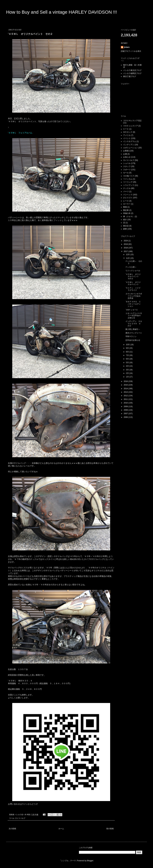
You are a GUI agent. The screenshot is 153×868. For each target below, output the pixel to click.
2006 (126, 417)
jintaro (127, 47)
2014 (126, 389)
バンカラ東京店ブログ (132, 70)
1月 (128, 377)
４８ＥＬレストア (131, 126)
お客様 (126, 151)
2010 (126, 403)
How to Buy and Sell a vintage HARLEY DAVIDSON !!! (62, 12)
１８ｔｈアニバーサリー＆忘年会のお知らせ (134, 316)
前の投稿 (110, 829)
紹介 (125, 220)
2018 (126, 248)
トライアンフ (129, 185)
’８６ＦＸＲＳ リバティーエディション (133, 304)
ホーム (61, 829)
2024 (126, 241)
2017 (126, 251)
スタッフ (127, 166)
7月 (128, 355)
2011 (126, 399)
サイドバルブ (20, 818)
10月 (128, 345)
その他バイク (129, 176)
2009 (126, 406)
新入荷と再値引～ (133, 329)
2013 (126, 392)
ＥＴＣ (126, 129)
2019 (126, 244)
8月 (128, 352)
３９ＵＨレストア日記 (132, 121)
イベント (127, 138)
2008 (126, 410)
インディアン (129, 145)
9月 (128, 348)
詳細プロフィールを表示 (131, 51)
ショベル (127, 163)
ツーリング (128, 182)
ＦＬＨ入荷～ (131, 267)
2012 (126, 396)
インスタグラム (130, 141)
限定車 (126, 210)
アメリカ (127, 135)
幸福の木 (127, 213)
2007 (126, 414)
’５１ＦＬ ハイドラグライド (133, 289)
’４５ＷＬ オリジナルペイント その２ (133, 276)
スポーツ (127, 170)
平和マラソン (131, 336)
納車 (125, 229)
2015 (126, 385)
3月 (128, 370)
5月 (128, 363)
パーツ (126, 192)
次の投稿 (12, 829)
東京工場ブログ (130, 76)
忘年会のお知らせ (133, 340)
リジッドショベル (133, 271)
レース (126, 201)
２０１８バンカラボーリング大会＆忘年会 (134, 296)
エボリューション (131, 148)
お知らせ (127, 157)
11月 (128, 258)
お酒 (125, 154)
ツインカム (128, 179)
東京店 (126, 226)
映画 (125, 207)
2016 (126, 381)
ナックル (127, 188)
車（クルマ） (129, 217)
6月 (128, 359)
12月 (128, 255)
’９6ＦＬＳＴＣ (132, 310)
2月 (128, 373)
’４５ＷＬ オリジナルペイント (133, 283)
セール (126, 173)
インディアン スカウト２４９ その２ (134, 324)
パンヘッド (128, 195)
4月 (128, 366)
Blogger (90, 861)
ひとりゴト (128, 198)
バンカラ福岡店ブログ (132, 73)
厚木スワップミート (134, 333)
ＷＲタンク (128, 132)
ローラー (127, 204)
